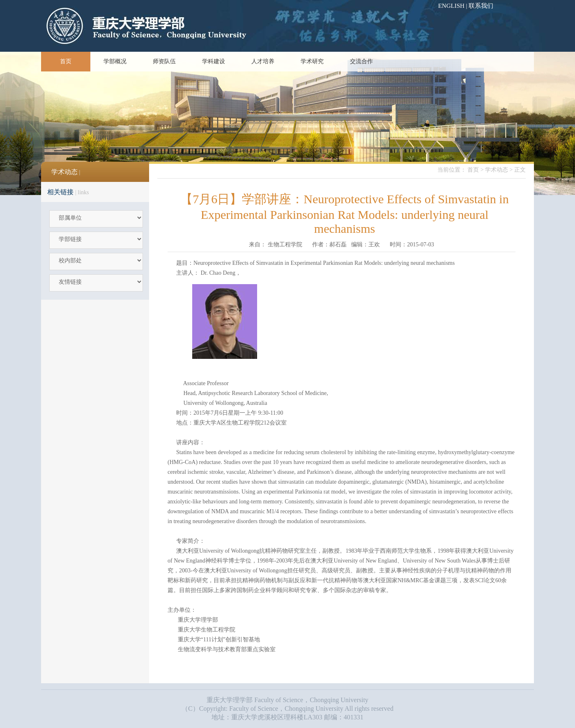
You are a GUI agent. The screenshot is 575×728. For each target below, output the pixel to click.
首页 (66, 61)
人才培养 (263, 61)
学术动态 (497, 170)
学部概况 (115, 61)
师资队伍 (164, 61)
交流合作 (361, 61)
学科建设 (214, 61)
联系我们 (481, 6)
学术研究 (312, 61)
